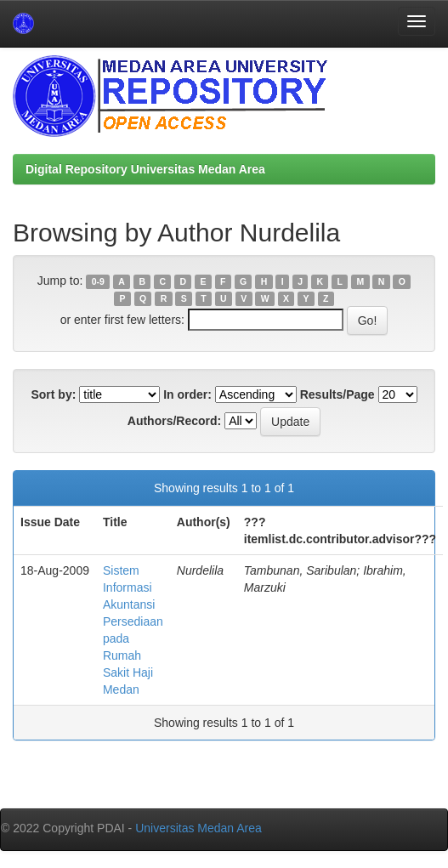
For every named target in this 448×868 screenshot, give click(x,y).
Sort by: (53, 394)
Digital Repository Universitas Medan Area (145, 169)
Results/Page (337, 394)
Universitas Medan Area (198, 828)
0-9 (98, 281)
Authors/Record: (174, 421)
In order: (187, 394)
